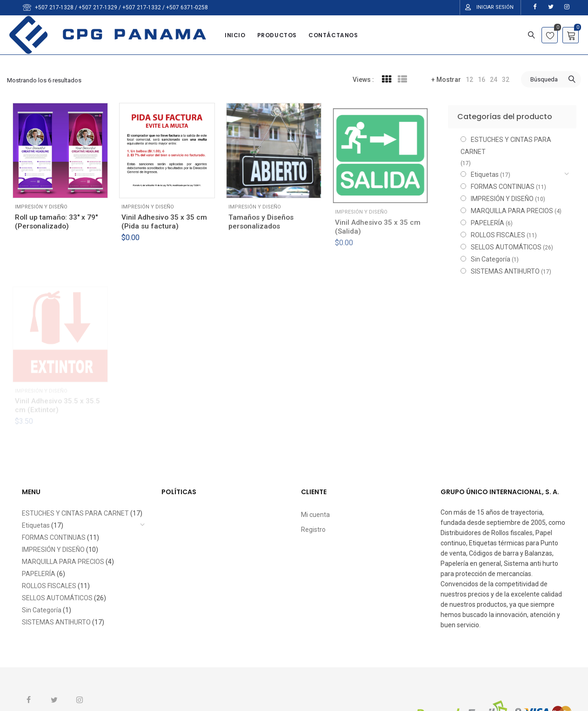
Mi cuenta (315, 515)
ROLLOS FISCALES (498, 235)
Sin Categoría (491, 259)
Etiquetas (485, 174)
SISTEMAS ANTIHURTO (505, 271)
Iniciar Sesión (495, 7)
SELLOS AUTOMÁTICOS (506, 247)
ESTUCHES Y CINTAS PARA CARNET (506, 146)
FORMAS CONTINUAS (503, 187)
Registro (313, 530)
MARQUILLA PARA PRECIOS (512, 211)
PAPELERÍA (488, 223)
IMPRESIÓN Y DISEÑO (41, 207)
